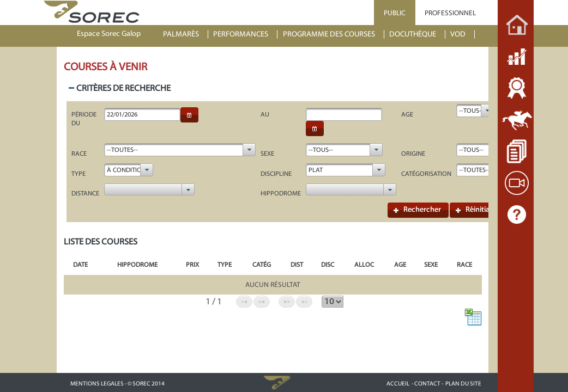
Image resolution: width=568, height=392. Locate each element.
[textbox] (142, 114)
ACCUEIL (398, 384)
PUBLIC (395, 13)
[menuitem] (186, 35)
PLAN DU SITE (463, 384)
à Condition (126, 170)
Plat (316, 170)
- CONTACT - (427, 384)
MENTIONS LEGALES (97, 384)
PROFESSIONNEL (450, 13)
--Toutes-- (122, 150)
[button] (190, 115)
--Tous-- (471, 111)
